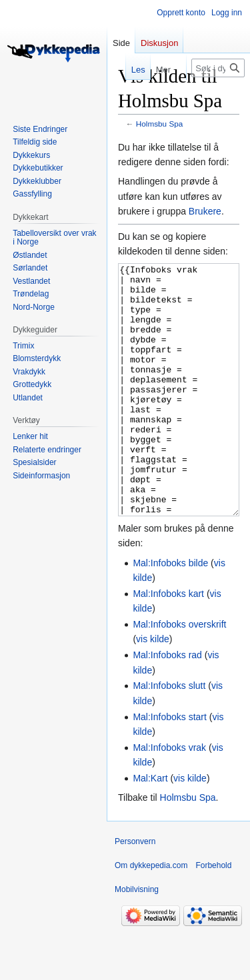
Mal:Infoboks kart (168, 644)
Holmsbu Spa (160, 124)
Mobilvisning (137, 939)
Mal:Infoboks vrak (169, 797)
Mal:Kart (150, 828)
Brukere (205, 211)
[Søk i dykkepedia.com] (218, 68)
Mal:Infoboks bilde (170, 613)
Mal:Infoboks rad (167, 705)
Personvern (135, 891)
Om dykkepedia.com (151, 915)
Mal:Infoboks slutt (169, 735)
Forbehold (213, 915)
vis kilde (153, 689)
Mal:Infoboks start (170, 767)
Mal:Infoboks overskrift (179, 674)
